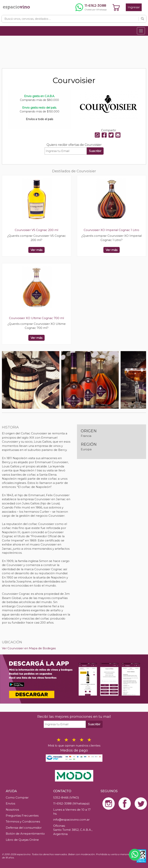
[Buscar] (142, 19)
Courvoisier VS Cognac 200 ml (36, 230)
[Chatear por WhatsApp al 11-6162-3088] (91, 7)
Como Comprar (17, 797)
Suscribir (95, 151)
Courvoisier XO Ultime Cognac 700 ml (36, 318)
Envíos (10, 803)
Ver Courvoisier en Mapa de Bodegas (29, 648)
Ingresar (134, 7)
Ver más (36, 250)
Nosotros (12, 810)
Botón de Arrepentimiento (25, 834)
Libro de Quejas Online (22, 840)
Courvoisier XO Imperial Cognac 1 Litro (111, 230)
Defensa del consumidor (24, 828)
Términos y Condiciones (23, 821)
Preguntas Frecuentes (22, 816)
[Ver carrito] (116, 7)
